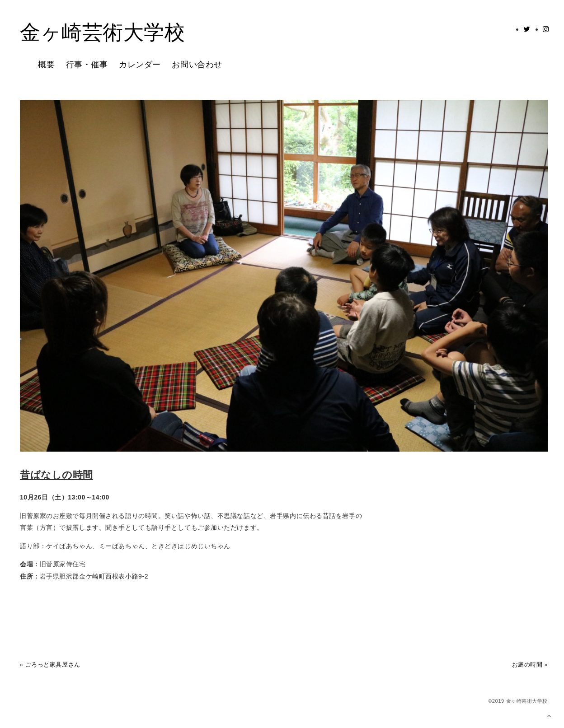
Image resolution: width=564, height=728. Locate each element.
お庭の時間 (527, 665)
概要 (46, 65)
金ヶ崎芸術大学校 (102, 33)
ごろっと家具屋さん (53, 665)
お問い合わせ (197, 65)
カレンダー (140, 65)
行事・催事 (87, 65)
